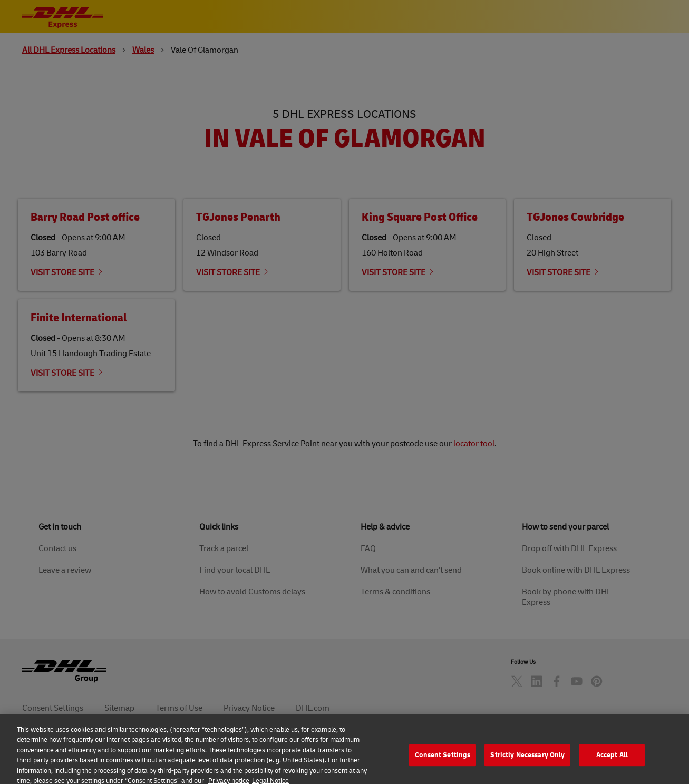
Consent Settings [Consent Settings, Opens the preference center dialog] (443, 766)
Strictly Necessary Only (527, 766)
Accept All (612, 766)
